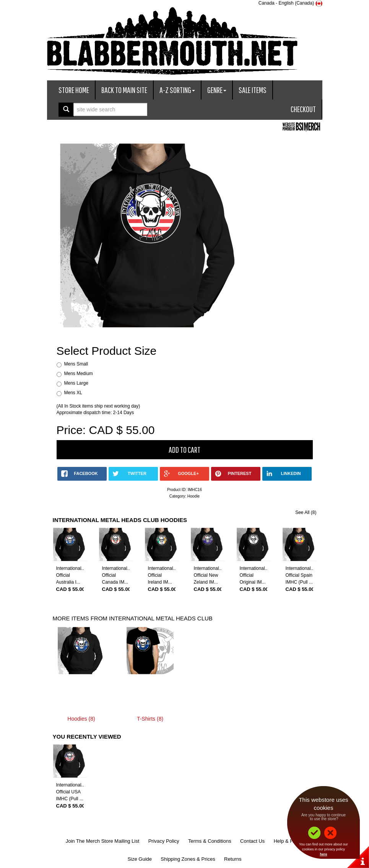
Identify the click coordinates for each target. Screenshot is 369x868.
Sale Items (253, 90)
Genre (217, 90)
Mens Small (76, 364)
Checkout (303, 109)
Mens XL (73, 393)
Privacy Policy (164, 841)
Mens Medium (79, 374)
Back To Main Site (124, 90)
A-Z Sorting (177, 90)
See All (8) (306, 512)
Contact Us (252, 841)
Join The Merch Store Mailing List (103, 841)
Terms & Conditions (210, 841)
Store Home (74, 90)
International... (71, 568)
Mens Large (76, 383)
